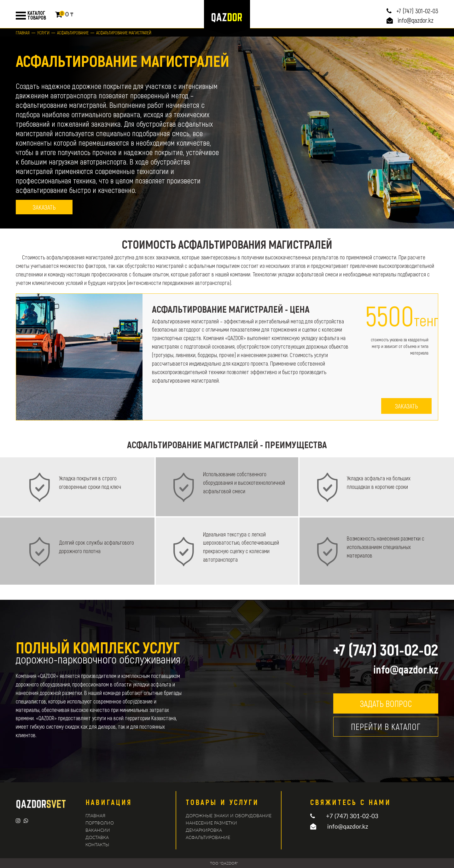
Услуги (43, 33)
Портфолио (100, 823)
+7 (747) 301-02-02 (386, 649)
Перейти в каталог (386, 726)
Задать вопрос (386, 703)
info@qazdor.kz (416, 20)
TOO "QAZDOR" (224, 863)
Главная (23, 33)
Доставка (97, 837)
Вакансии (98, 830)
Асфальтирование (73, 33)
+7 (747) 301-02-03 (417, 11)
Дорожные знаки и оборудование (229, 816)
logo (227, 17)
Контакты (97, 845)
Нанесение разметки (211, 823)
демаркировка (204, 830)
